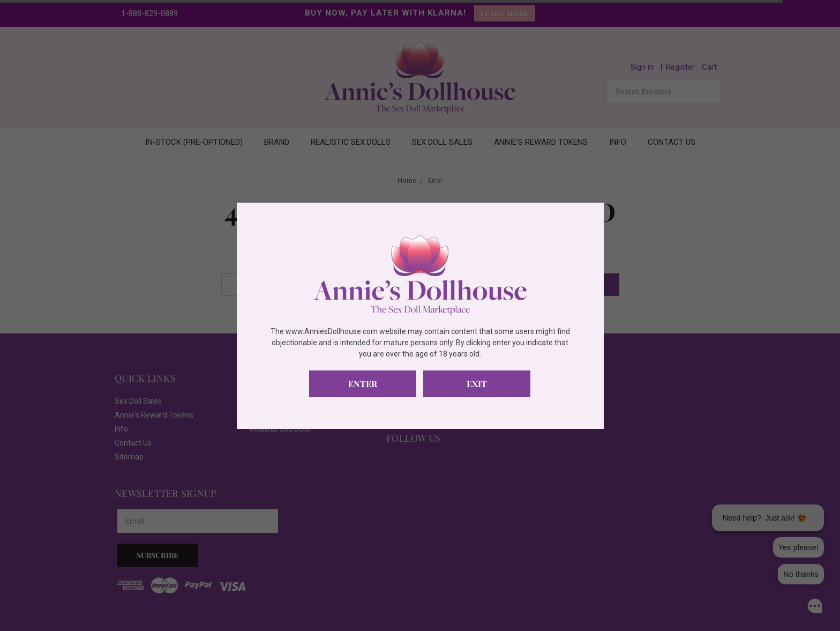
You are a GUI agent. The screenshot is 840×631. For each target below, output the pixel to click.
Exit (477, 384)
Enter (363, 384)
